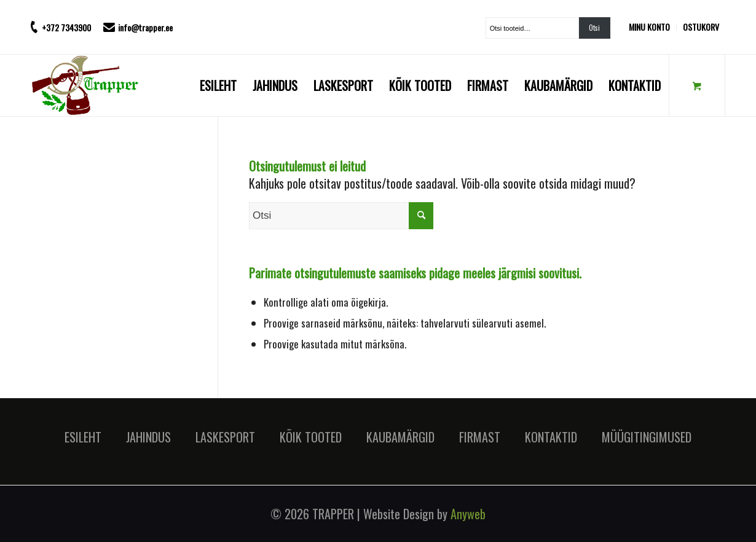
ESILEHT (83, 437)
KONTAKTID (551, 437)
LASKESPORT (225, 437)
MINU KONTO (649, 27)
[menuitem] (653, 27)
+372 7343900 (66, 27)
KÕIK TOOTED (311, 437)
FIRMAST (480, 437)
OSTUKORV (701, 27)
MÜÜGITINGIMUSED (647, 437)
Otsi (594, 28)
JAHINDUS (148, 437)
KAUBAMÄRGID (400, 437)
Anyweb (468, 514)
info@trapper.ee (145, 27)
